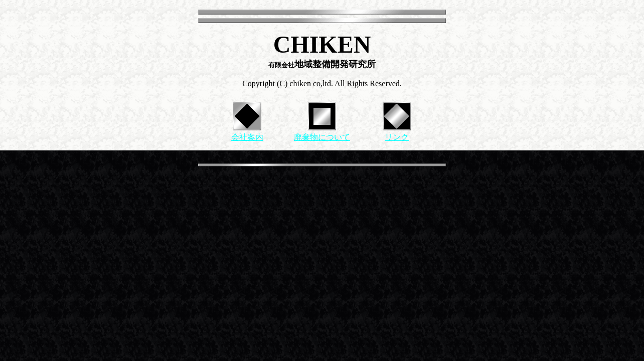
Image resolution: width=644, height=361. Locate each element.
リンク (397, 137)
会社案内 (247, 137)
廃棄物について (322, 137)
